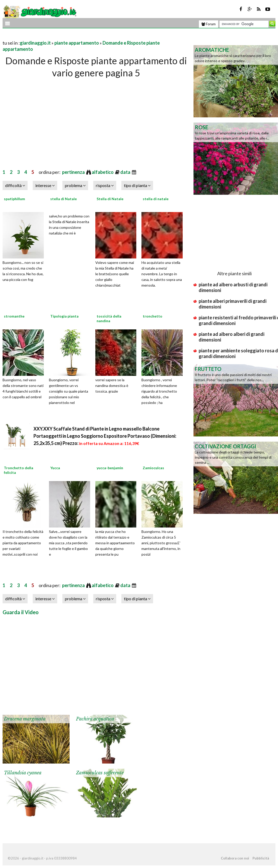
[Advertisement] (63, 36)
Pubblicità (261, 858)
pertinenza (74, 172)
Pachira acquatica (95, 719)
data (126, 172)
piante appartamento (77, 43)
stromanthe (14, 316)
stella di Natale (64, 199)
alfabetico (103, 172)
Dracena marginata (25, 719)
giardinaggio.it (35, 43)
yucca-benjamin (110, 468)
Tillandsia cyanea (23, 773)
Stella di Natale (110, 199)
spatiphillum (14, 199)
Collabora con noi (235, 858)
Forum (209, 24)
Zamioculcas (153, 468)
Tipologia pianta (64, 316)
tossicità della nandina (109, 318)
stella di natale (156, 199)
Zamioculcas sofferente (100, 773)
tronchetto (153, 316)
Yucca (55, 468)
